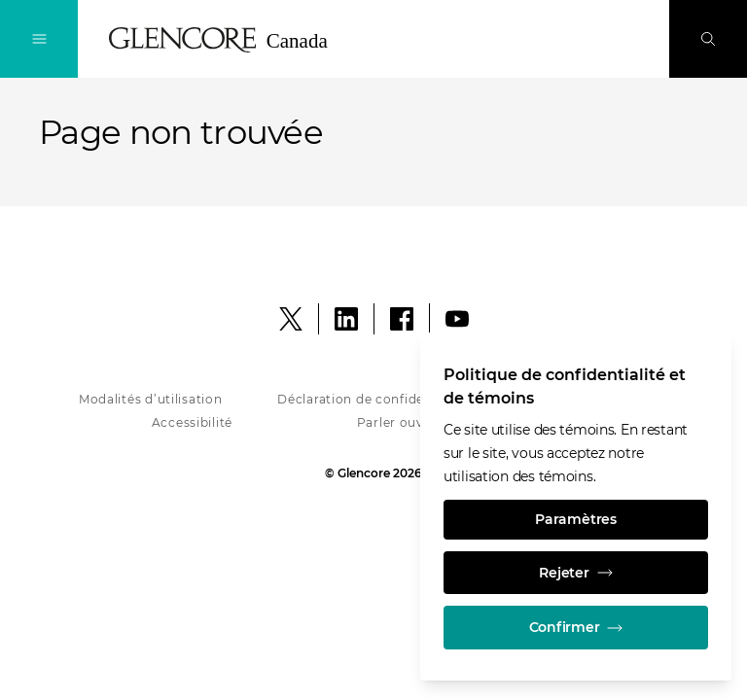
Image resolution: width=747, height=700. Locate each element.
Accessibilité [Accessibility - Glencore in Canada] (192, 422)
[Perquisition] (708, 39)
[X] (291, 319)
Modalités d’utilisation (151, 399)
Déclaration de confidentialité (373, 399)
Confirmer (576, 627)
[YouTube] (457, 319)
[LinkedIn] (346, 319)
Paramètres (575, 516)
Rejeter (575, 571)
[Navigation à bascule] (39, 39)
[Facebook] (402, 319)
